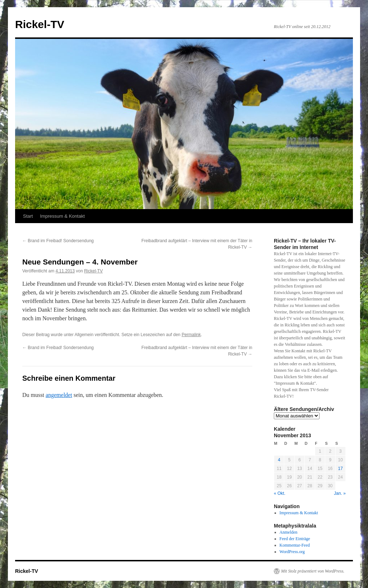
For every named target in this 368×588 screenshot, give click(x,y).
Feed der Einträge (295, 539)
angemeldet (59, 395)
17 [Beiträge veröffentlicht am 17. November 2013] (341, 469)
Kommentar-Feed (295, 545)
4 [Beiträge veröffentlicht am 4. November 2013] (279, 460)
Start (28, 216)
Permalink (191, 335)
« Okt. (280, 493)
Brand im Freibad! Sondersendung (58, 241)
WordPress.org (292, 552)
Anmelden (289, 532)
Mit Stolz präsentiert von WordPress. (313, 571)
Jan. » (340, 493)
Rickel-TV (40, 24)
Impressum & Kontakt (62, 216)
